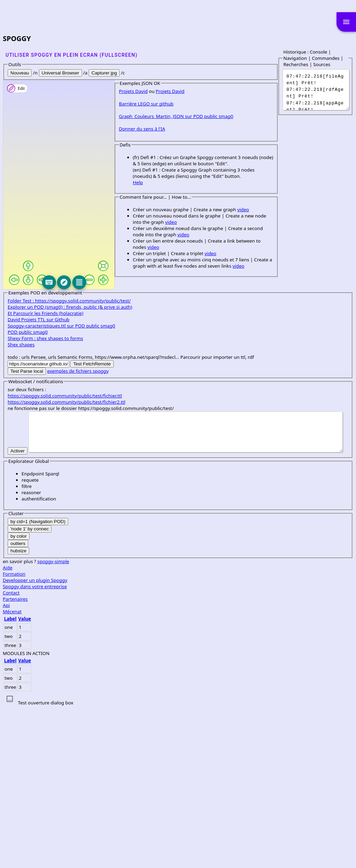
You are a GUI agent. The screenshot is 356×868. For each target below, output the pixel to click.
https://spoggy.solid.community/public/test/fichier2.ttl (66, 561)
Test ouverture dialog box (45, 862)
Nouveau (20, 73)
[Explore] (122, 282)
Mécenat (12, 771)
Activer (18, 610)
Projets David (22, 301)
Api (6, 765)
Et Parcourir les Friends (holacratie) (46, 473)
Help (27, 379)
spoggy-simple (53, 721)
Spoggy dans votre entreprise (35, 746)
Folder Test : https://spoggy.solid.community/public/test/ (69, 460)
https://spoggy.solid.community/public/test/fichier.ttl (65, 555)
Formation (14, 733)
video (132, 407)
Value (25, 778)
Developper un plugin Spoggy (35, 740)
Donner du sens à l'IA (31, 338)
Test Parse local (27, 531)
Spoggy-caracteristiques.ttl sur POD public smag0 (61, 485)
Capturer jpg (104, 73)
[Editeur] (138, 282)
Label (10, 778)
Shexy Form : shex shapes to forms (45, 498)
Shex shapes (21, 504)
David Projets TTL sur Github (39, 479)
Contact (11, 752)
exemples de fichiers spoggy (78, 530)
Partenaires (15, 758)
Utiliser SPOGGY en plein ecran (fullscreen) (71, 55)
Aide (8, 727)
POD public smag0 (28, 491)
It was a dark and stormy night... (318, 90)
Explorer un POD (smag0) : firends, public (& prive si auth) (70, 466)
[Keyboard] (107, 282)
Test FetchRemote (92, 523)
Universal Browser (60, 73)
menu (346, 22)
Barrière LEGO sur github (35, 313)
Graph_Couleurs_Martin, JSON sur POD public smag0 (65, 326)
